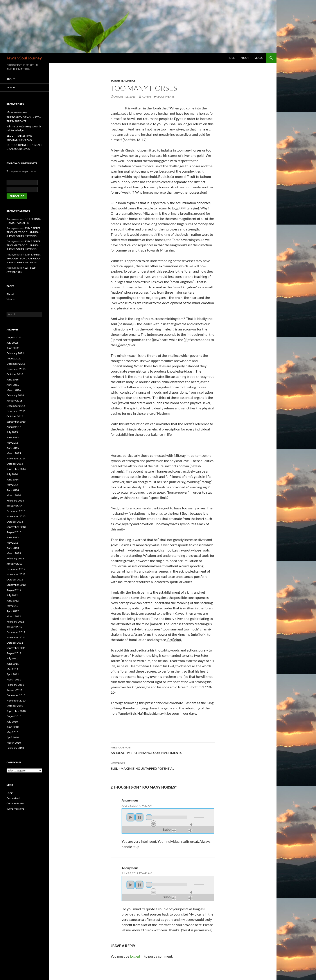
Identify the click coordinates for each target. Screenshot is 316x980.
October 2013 (15, 522)
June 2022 (13, 348)
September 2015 (16, 422)
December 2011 (16, 632)
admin (146, 97)
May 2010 (12, 732)
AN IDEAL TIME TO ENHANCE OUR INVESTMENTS (163, 750)
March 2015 (14, 453)
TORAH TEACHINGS (123, 81)
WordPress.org (15, 809)
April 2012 (13, 611)
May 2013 (12, 543)
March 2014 (14, 495)
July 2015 (12, 432)
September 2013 (16, 527)
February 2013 (15, 558)
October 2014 (15, 464)
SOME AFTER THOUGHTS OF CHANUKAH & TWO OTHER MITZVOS (24, 232)
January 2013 (14, 564)
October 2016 (15, 374)
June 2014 (13, 479)
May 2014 (12, 485)
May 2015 (12, 443)
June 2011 (13, 664)
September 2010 (16, 711)
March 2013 (14, 553)
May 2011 (12, 669)
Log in (10, 793)
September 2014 (16, 469)
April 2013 (13, 548)
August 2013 (14, 532)
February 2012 (15, 622)
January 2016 (14, 401)
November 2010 (16, 701)
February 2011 (15, 685)
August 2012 (14, 590)
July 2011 (12, 658)
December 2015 (16, 406)
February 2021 (15, 353)
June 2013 (13, 537)
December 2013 (16, 511)
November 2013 (16, 516)
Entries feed (13, 798)
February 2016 (15, 395)
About (245, 58)
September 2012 (16, 585)
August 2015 (14, 427)
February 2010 (15, 748)
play (131, 817)
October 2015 (15, 416)
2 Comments (166, 97)
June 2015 (13, 437)
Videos (259, 58)
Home (231, 58)
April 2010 (13, 737)
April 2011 (13, 674)
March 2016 (14, 390)
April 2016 (13, 385)
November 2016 (16, 369)
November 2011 (16, 637)
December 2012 (16, 569)
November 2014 (16, 458)
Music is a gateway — (18, 112)
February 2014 (15, 501)
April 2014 (13, 490)
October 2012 (15, 579)
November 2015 (16, 411)
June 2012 (13, 601)
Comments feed (16, 803)
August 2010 (14, 716)
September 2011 (16, 648)
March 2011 (14, 679)
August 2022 (14, 337)
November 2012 (16, 574)
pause (139, 817)
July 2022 (12, 343)
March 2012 (14, 616)
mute (192, 825)
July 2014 (12, 474)
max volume (190, 831)
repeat (154, 821)
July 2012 (12, 595)
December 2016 (16, 364)
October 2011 (15, 643)
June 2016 (13, 379)
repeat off (154, 825)
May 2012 (12, 606)
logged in (137, 956)
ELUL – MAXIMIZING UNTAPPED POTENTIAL (163, 766)
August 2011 (14, 653)
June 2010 (13, 727)
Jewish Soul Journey (24, 58)
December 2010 (16, 695)
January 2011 (14, 690)
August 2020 (14, 358)
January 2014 (14, 506)
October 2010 (15, 706)
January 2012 (14, 627)
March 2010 (14, 743)
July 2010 (12, 722)
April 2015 (13, 448)
